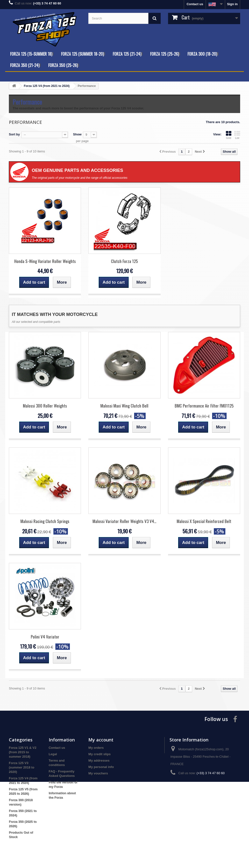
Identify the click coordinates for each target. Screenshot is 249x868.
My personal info (101, 767)
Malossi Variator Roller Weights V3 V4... (124, 521)
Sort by (14, 134)
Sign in (232, 4)
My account (101, 740)
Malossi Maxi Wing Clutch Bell (124, 406)
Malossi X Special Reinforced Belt (204, 521)
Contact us (195, 4)
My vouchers (98, 773)
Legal (53, 754)
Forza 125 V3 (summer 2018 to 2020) (22, 767)
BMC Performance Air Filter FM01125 (204, 406)
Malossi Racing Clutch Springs (45, 521)
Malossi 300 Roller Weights (45, 406)
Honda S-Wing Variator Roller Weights (45, 261)
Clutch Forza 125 (124, 261)
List (237, 135)
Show (77, 134)
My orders (96, 748)
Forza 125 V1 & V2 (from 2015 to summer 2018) (23, 752)
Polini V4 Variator (45, 637)
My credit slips (99, 754)
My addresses (99, 761)
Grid (229, 135)
